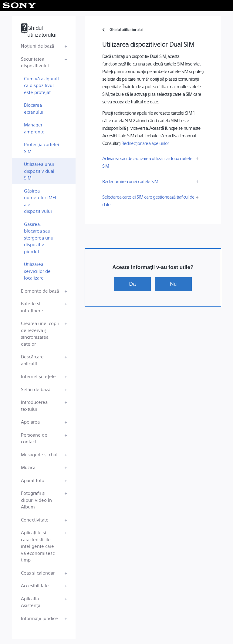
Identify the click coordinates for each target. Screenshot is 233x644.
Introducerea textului (34, 405)
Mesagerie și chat (39, 454)
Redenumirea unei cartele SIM (130, 181)
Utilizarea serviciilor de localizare (37, 271)
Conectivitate (35, 520)
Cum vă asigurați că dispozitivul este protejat (41, 85)
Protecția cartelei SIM (42, 148)
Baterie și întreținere (32, 307)
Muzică (28, 467)
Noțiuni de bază (37, 46)
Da (133, 284)
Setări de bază (36, 389)
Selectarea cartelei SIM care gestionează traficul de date (148, 200)
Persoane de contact (34, 438)
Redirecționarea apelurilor (145, 143)
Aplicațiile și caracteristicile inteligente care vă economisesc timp (38, 546)
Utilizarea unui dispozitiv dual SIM (39, 171)
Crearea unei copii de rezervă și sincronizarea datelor (40, 333)
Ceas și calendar (38, 573)
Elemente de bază (40, 291)
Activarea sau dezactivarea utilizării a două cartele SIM (147, 162)
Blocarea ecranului (34, 108)
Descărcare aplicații (32, 360)
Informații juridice (39, 618)
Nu (173, 284)
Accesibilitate (35, 585)
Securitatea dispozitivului (35, 62)
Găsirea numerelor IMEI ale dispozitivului (40, 201)
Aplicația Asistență (31, 602)
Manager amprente (34, 128)
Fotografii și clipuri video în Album (36, 500)
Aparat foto (33, 480)
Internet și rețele (38, 376)
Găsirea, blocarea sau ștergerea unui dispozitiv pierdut (39, 238)
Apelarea (30, 422)
